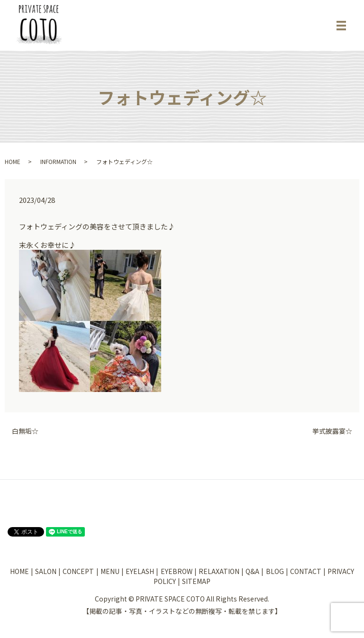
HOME (13, 161)
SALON (46, 571)
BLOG (275, 571)
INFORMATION (58, 161)
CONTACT (306, 571)
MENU (110, 571)
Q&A (252, 571)
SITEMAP (196, 581)
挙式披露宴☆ (332, 431)
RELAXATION (219, 571)
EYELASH (140, 571)
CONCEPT (78, 571)
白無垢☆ (25, 431)
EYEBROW (177, 571)
